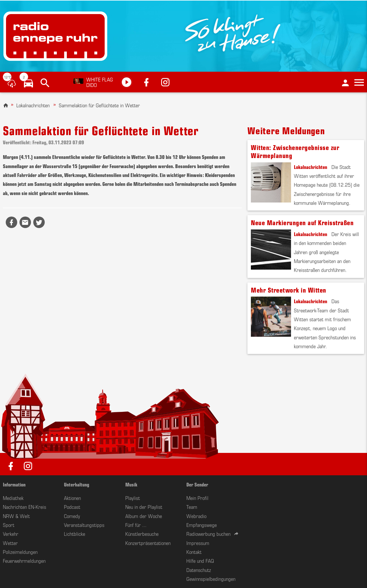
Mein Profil (197, 498)
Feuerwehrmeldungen (24, 560)
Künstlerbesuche (142, 534)
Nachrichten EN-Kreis (25, 507)
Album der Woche (144, 516)
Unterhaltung (77, 484)
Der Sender (197, 484)
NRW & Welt (16, 516)
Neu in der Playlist (144, 507)
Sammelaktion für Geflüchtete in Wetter (99, 105)
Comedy (72, 516)
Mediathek (13, 498)
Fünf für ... (136, 525)
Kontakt (194, 552)
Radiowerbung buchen (208, 534)
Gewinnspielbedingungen (211, 579)
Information (14, 484)
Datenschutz (199, 570)
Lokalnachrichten (33, 105)
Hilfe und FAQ (200, 560)
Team (192, 507)
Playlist (133, 498)
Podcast (72, 507)
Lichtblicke (75, 534)
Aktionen (72, 498)
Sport (9, 525)
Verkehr (11, 534)
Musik (131, 484)
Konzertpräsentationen (148, 543)
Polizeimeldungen (20, 552)
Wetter (10, 543)
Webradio (196, 516)
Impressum (198, 543)
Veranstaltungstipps (84, 525)
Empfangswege (202, 525)
